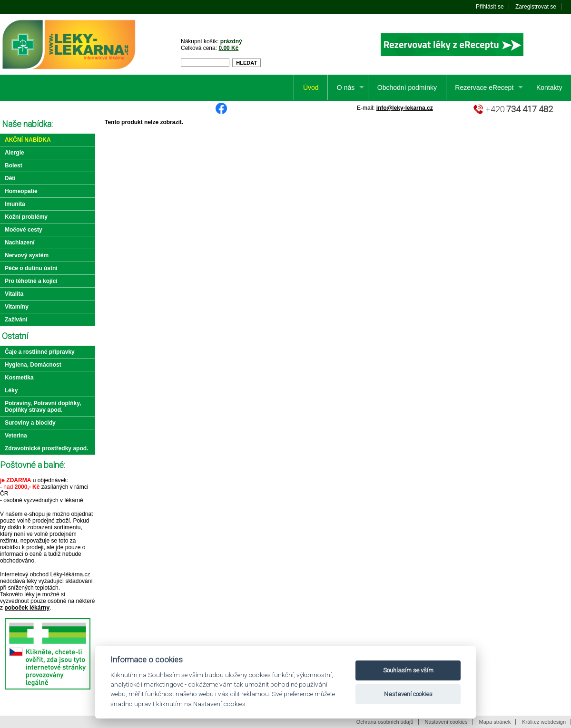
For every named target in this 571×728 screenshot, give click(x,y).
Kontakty (549, 87)
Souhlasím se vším (408, 670)
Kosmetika (19, 378)
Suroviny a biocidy (30, 423)
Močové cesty (24, 230)
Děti (10, 178)
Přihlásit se (490, 7)
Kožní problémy (26, 217)
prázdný (231, 41)
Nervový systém (27, 255)
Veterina (16, 436)
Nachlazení (20, 243)
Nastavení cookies (446, 722)
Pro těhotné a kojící (31, 281)
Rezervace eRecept (484, 87)
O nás (346, 87)
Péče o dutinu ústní (31, 268)
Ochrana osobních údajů (385, 722)
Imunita (15, 204)
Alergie (15, 153)
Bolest (14, 165)
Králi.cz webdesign (544, 722)
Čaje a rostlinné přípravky (40, 352)
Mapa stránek (495, 722)
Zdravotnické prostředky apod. (46, 448)
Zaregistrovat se (536, 7)
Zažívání (16, 320)
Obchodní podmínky (407, 87)
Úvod (311, 87)
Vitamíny (17, 307)
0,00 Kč (228, 48)
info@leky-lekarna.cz (405, 108)
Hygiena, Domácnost (33, 365)
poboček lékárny (27, 608)
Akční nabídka (28, 140)
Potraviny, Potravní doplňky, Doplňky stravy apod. (43, 407)
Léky (11, 390)
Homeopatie (21, 191)
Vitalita (14, 294)
